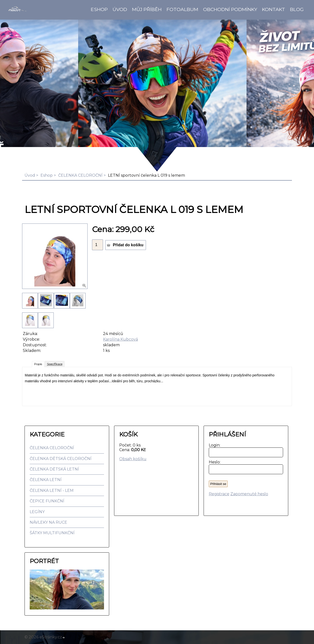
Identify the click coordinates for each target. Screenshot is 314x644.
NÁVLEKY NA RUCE (48, 522)
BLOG (297, 9)
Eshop (99, 9)
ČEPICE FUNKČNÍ (47, 501)
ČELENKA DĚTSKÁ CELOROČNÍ (61, 459)
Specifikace (55, 364)
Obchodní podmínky (230, 9)
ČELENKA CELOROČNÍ (80, 175)
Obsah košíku (133, 459)
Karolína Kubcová (120, 339)
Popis (38, 364)
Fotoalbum (182, 9)
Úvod (120, 9)
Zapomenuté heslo (249, 494)
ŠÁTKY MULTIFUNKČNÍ (52, 533)
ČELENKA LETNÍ (46, 480)
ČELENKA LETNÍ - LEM (52, 490)
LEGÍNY (37, 512)
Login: (214, 445)
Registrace (219, 494)
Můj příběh (147, 9)
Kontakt (274, 9)
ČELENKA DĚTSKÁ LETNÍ (54, 469)
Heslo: (214, 462)
